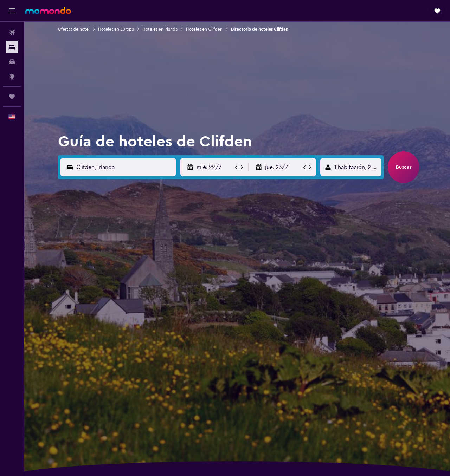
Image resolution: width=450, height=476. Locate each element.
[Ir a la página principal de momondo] (48, 11)
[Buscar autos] (12, 62)
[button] (12, 11)
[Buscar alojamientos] (12, 47)
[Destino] (125, 167)
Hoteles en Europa (116, 29)
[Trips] (12, 97)
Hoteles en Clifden (204, 29)
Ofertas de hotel (74, 29)
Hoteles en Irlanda (160, 29)
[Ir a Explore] (12, 77)
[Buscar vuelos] (12, 32)
